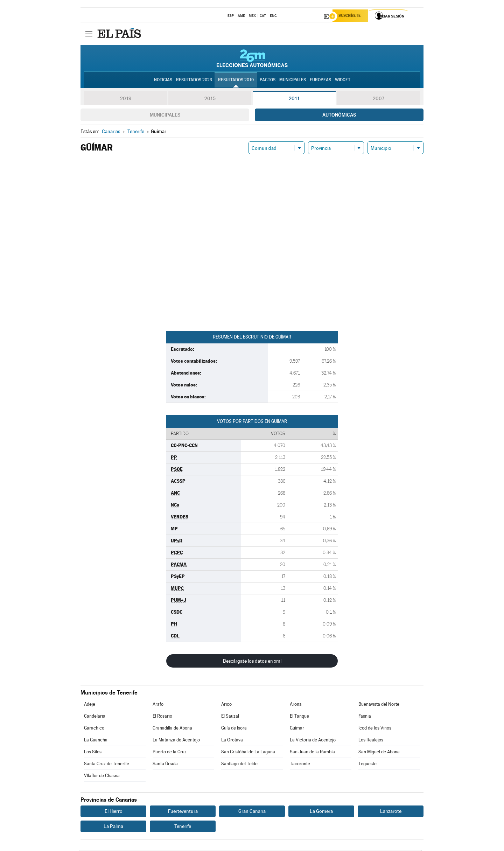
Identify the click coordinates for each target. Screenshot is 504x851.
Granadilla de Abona (172, 729)
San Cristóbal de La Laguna (248, 753)
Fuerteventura (183, 812)
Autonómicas (339, 116)
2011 (294, 99)
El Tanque (299, 717)
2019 (126, 99)
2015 (210, 99)
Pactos (268, 81)
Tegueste (367, 765)
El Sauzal (230, 717)
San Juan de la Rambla (312, 753)
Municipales (165, 116)
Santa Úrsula (165, 765)
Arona (296, 705)
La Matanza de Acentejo (176, 741)
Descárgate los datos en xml (252, 662)
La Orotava (232, 741)
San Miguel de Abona (379, 753)
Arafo (158, 705)
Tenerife (183, 827)
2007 (379, 99)
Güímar (297, 729)
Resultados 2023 (194, 81)
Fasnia (365, 717)
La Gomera (321, 812)
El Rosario (162, 717)
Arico (226, 705)
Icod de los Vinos (375, 729)
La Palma (113, 827)
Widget (343, 81)
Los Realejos (371, 741)
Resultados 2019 (236, 81)
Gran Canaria (252, 812)
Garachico (94, 729)
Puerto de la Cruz (170, 753)
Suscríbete (352, 16)
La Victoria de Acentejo (313, 741)
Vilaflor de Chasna (102, 777)
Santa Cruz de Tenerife (107, 765)
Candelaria (95, 717)
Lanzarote (391, 812)
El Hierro (114, 812)
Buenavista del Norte (379, 705)
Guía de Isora (234, 729)
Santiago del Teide (239, 765)
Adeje (90, 705)
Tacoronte (300, 765)
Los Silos (93, 753)
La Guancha (96, 741)
